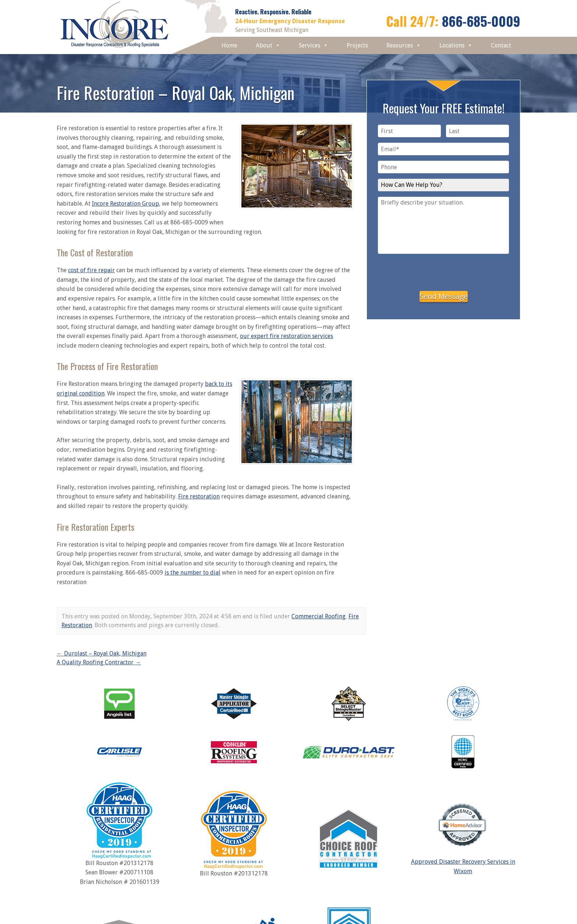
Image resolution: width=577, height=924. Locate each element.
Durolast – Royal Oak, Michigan (102, 653)
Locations (456, 45)
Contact (501, 45)
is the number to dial (192, 573)
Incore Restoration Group (125, 204)
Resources (404, 45)
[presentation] (443, 271)
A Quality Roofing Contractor (99, 662)
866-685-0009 (481, 21)
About (268, 45)
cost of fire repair (91, 270)
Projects (357, 45)
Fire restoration (199, 496)
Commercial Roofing (318, 616)
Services (314, 45)
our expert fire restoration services (286, 336)
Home (229, 45)
